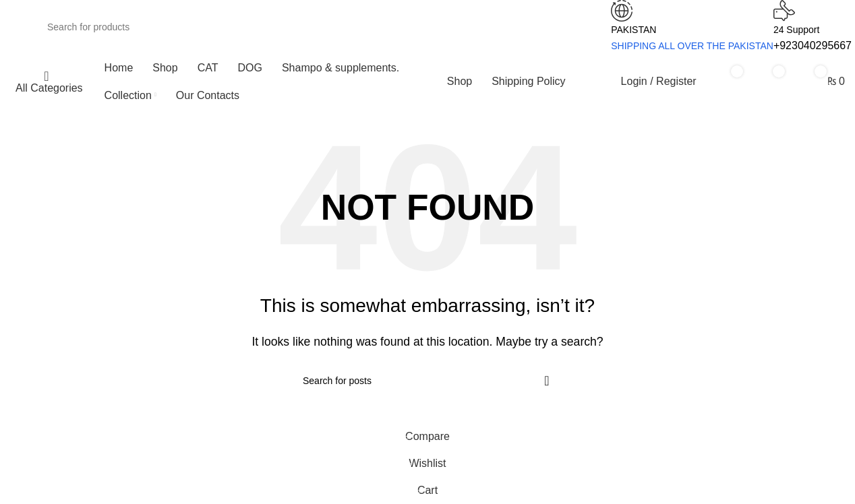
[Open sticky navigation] (47, 82)
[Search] (307, 27)
